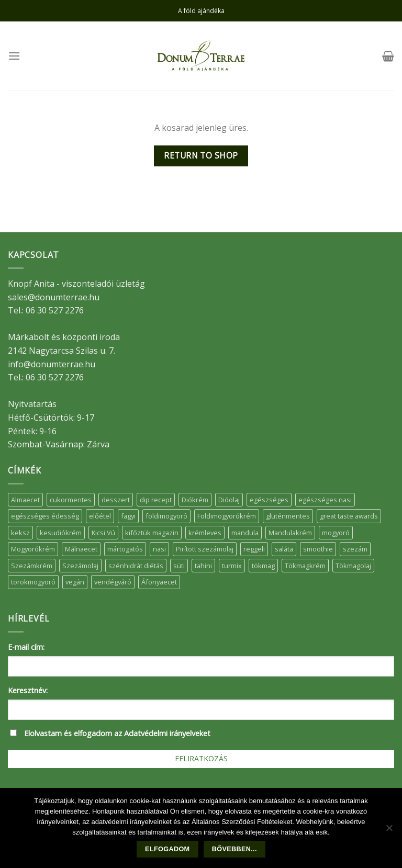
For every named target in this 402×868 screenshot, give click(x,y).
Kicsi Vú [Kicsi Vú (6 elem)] (103, 533)
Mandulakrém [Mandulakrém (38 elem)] (290, 533)
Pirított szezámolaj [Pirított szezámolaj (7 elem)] (205, 549)
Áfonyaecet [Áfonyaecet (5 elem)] (159, 582)
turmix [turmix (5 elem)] (232, 566)
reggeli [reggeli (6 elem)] (254, 549)
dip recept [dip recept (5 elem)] (156, 500)
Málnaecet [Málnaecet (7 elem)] (81, 549)
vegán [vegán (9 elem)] (75, 582)
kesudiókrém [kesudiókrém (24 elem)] (61, 533)
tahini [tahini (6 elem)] (203, 566)
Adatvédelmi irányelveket (167, 733)
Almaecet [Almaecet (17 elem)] (25, 500)
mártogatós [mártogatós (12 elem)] (125, 549)
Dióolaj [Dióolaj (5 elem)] (229, 500)
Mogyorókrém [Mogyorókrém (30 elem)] (33, 549)
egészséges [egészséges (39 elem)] (269, 500)
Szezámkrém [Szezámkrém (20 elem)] (32, 566)
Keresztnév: (28, 690)
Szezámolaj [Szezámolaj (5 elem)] (80, 566)
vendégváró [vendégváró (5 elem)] (113, 582)
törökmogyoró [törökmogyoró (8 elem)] (33, 582)
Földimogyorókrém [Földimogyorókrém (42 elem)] (227, 516)
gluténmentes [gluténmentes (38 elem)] (288, 516)
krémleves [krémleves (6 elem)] (205, 533)
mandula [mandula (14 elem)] (245, 533)
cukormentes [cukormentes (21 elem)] (71, 500)
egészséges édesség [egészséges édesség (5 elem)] (45, 516)
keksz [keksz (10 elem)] (20, 533)
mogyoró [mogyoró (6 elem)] (336, 533)
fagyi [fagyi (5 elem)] (128, 516)
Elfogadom (167, 849)
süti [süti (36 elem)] (179, 566)
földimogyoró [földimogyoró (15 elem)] (166, 516)
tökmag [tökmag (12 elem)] (263, 566)
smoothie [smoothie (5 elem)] (318, 549)
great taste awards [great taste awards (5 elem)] (349, 516)
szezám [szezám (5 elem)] (355, 549)
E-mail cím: (26, 647)
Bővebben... (234, 849)
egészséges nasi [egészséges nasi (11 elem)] (325, 500)
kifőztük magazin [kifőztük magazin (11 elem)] (152, 533)
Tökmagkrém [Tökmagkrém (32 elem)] (305, 566)
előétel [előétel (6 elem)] (100, 516)
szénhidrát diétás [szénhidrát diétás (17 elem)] (136, 566)
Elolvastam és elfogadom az (117, 733)
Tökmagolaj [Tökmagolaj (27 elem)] (353, 566)
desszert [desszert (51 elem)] (116, 500)
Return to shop (201, 155)
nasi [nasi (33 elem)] (159, 549)
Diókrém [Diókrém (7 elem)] (195, 500)
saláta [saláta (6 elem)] (284, 549)
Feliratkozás (201, 758)
